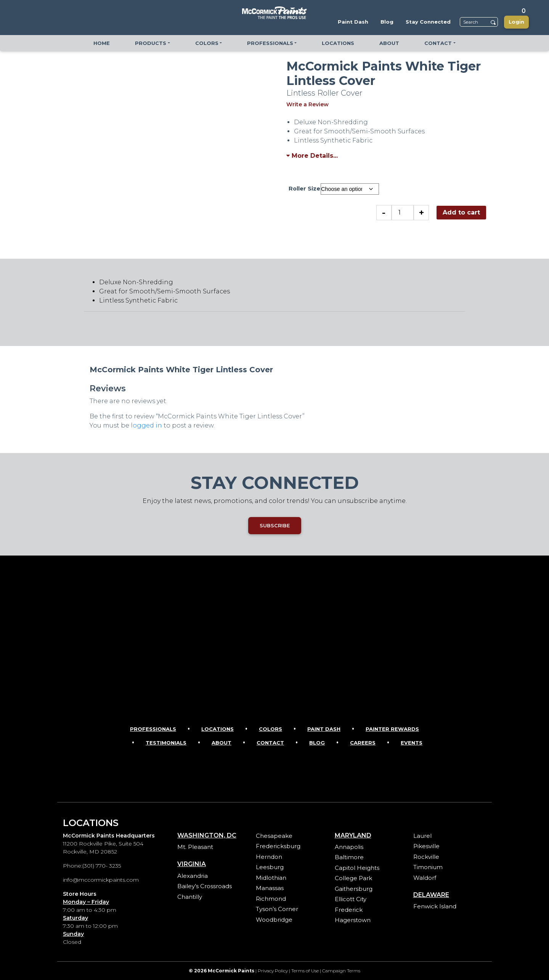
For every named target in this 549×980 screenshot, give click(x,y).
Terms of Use (305, 971)
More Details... (312, 156)
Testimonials (166, 743)
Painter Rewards (392, 729)
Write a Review (307, 104)
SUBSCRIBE (275, 525)
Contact (270, 743)
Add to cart (461, 212)
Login (516, 22)
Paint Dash (324, 729)
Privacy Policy (273, 971)
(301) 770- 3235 (102, 866)
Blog (317, 743)
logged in (146, 425)
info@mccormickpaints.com (101, 880)
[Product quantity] (403, 213)
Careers (363, 743)
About (222, 743)
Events (412, 743)
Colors (270, 729)
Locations (218, 729)
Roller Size (304, 189)
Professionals (153, 729)
